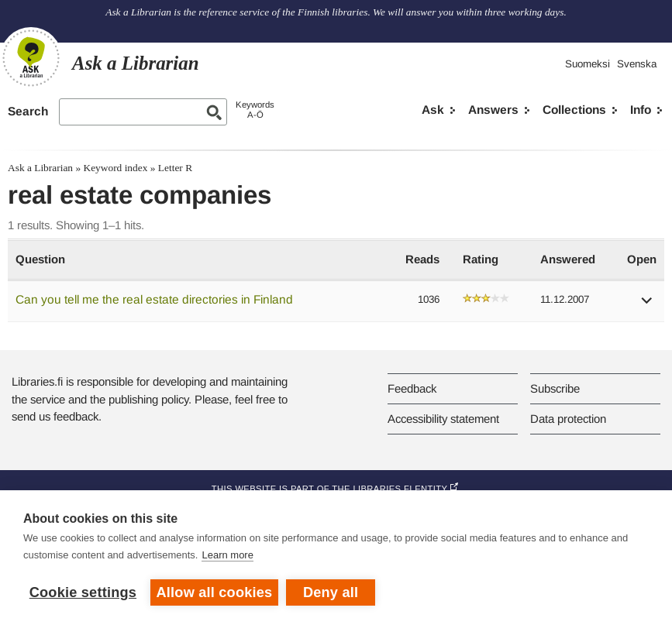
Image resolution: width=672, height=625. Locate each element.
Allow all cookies (215, 592)
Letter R (175, 168)
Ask (433, 110)
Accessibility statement (443, 419)
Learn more (227, 555)
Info (641, 110)
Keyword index (115, 168)
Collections (574, 110)
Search (28, 111)
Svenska (637, 64)
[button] (647, 306)
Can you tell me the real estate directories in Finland (154, 299)
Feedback (412, 388)
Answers (493, 110)
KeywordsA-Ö (255, 110)
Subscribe (555, 388)
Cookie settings (83, 592)
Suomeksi (588, 64)
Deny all (331, 592)
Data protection (568, 419)
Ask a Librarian (40, 168)
